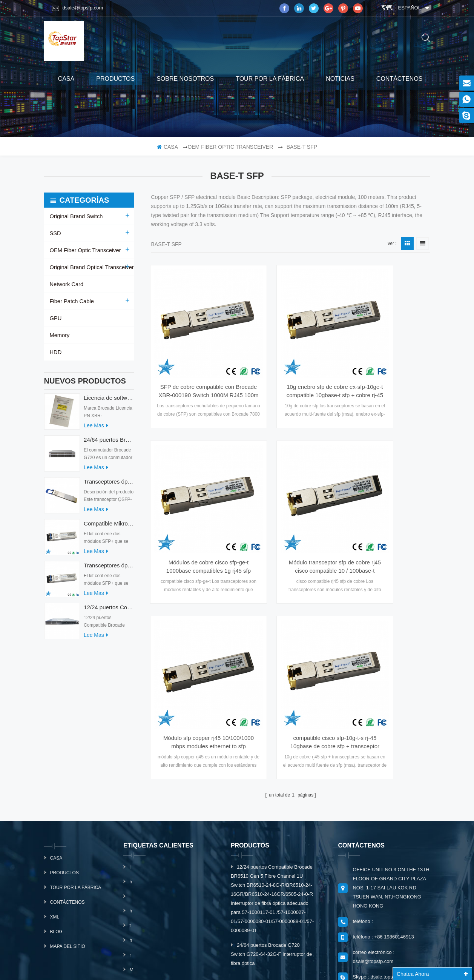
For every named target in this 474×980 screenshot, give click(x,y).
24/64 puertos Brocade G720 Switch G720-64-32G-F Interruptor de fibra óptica (109, 443)
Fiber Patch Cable (71, 301)
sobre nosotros (185, 79)
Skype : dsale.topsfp (375, 826)
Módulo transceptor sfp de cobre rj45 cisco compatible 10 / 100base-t (194, 503)
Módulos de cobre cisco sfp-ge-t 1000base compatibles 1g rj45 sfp (387, 360)
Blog (56, 781)
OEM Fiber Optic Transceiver (230, 147)
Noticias (340, 79)
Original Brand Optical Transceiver (90, 267)
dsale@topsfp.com (77, 8)
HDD (55, 352)
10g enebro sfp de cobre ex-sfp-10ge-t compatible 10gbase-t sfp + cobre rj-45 (291, 360)
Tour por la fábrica (270, 79)
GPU (55, 318)
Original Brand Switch (75, 216)
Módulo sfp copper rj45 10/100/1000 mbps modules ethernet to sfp (291, 503)
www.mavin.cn (258, 966)
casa (66, 79)
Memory (59, 335)
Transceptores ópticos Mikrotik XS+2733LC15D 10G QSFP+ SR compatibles (109, 569)
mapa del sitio (68, 795)
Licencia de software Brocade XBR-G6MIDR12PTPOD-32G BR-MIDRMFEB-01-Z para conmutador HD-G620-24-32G (109, 401)
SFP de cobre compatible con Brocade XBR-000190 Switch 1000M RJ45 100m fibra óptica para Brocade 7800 (194, 360)
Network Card (66, 284)
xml (55, 766)
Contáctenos (400, 79)
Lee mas (96, 429)
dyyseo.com (351, 957)
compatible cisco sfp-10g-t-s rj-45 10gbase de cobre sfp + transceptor (387, 503)
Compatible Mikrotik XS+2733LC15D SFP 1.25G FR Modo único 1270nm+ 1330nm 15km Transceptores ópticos (109, 527)
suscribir (386, 895)
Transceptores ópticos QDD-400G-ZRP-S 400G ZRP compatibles (109, 485)
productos (115, 79)
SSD (55, 233)
